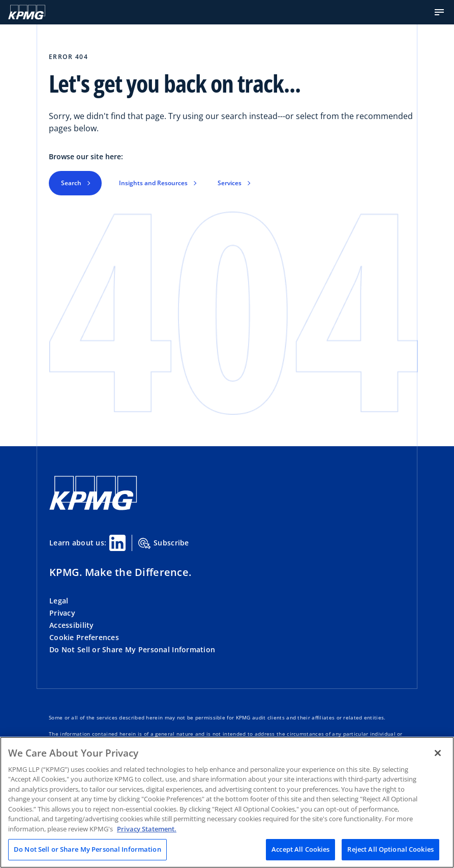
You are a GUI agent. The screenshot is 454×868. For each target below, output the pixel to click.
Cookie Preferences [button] (84, 637)
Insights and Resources (153, 183)
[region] (227, 802)
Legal (59, 601)
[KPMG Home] (27, 12)
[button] (439, 12)
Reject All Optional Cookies (390, 849)
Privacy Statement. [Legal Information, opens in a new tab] (147, 829)
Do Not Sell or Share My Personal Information (132, 649)
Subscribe (164, 543)
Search (71, 183)
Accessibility (72, 625)
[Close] (438, 753)
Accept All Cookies (300, 849)
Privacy (62, 613)
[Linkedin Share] (117, 543)
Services (230, 183)
